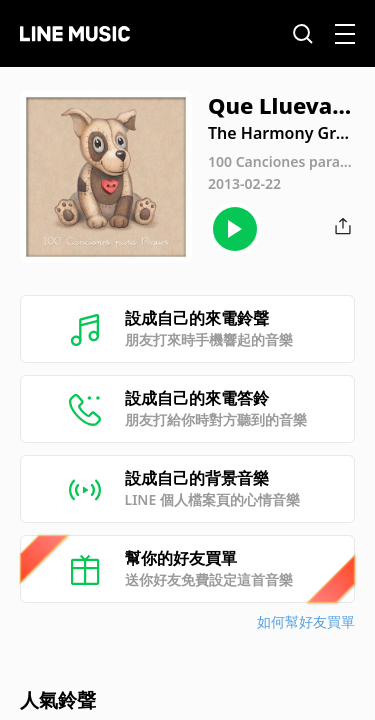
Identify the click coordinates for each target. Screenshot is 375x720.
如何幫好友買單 (306, 621)
